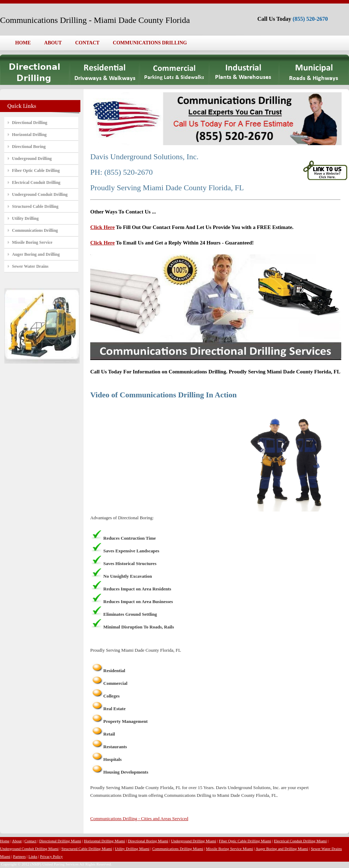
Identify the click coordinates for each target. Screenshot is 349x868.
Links (33, 856)
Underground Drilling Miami (194, 841)
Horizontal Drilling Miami (105, 841)
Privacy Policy (51, 856)
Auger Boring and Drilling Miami (282, 849)
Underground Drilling (32, 159)
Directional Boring (29, 147)
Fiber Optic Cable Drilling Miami (245, 841)
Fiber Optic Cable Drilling (36, 170)
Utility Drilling (25, 218)
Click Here (102, 227)
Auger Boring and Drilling (36, 254)
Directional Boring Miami (148, 841)
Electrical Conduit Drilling (36, 182)
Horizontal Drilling (29, 135)
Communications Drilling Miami (178, 849)
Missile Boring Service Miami (229, 849)
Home (5, 841)
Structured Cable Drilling (35, 206)
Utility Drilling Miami (132, 849)
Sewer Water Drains (30, 266)
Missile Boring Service (32, 242)
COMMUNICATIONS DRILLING (150, 43)
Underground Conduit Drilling (40, 194)
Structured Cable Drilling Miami (87, 849)
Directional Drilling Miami (60, 841)
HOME (23, 43)
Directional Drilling (30, 123)
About (17, 841)
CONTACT (87, 43)
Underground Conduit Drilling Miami (29, 849)
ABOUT (53, 43)
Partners (19, 856)
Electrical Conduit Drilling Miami (300, 841)
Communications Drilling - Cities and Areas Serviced (139, 819)
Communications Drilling (35, 230)
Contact (30, 841)
